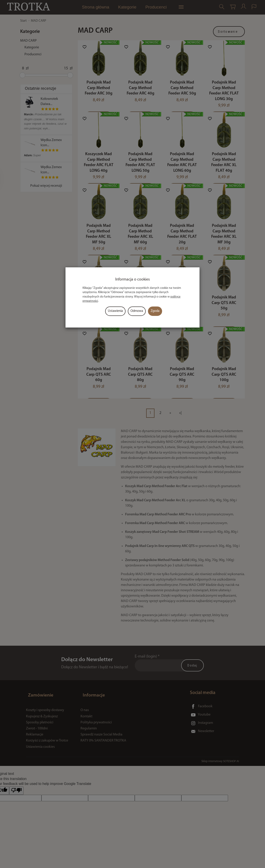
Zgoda (155, 311)
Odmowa (137, 311)
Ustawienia (115, 311)
